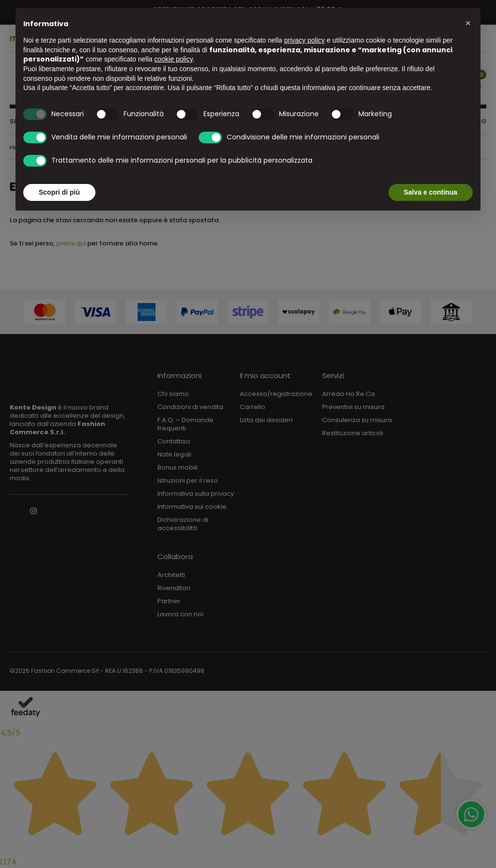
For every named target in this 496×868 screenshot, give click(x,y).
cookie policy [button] (174, 59)
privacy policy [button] (305, 40)
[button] (468, 23)
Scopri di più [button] (59, 192)
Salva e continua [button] (431, 192)
